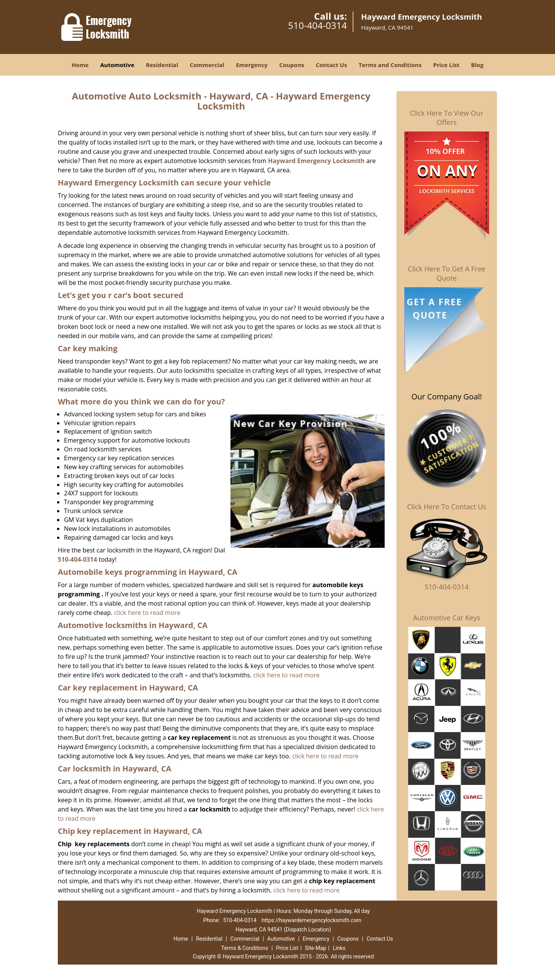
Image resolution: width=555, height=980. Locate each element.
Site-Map (315, 948)
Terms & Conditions (245, 948)
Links (339, 948)
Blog (477, 65)
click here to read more (147, 613)
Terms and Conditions (390, 65)
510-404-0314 (317, 25)
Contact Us (331, 65)
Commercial (207, 65)
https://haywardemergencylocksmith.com (312, 920)
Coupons (292, 65)
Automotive (117, 65)
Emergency (252, 65)
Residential (162, 65)
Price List (446, 65)
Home (80, 65)
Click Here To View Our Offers (447, 118)
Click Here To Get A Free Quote (447, 273)
